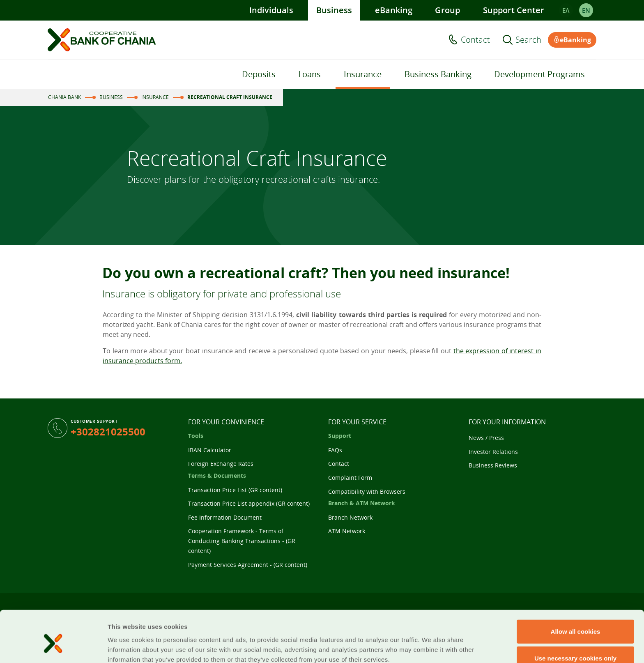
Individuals (271, 10)
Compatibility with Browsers (367, 491)
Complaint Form (350, 478)
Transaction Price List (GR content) (235, 490)
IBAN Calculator (210, 450)
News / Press (486, 438)
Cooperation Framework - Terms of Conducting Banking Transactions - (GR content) (242, 541)
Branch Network (350, 517)
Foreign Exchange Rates (221, 464)
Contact (475, 40)
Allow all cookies (576, 592)
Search (528, 40)
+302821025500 (108, 432)
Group (447, 10)
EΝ (586, 10)
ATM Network (347, 531)
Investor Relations (493, 452)
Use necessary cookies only (575, 619)
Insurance (363, 74)
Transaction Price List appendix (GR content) (249, 503)
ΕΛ (566, 10)
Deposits (259, 74)
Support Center (514, 10)
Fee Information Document (225, 517)
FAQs (335, 450)
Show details (431, 647)
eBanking (394, 10)
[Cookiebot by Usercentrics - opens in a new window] (53, 647)
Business (334, 10)
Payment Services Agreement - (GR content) (248, 565)
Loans (309, 74)
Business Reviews (493, 465)
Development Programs (539, 74)
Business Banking (438, 74)
